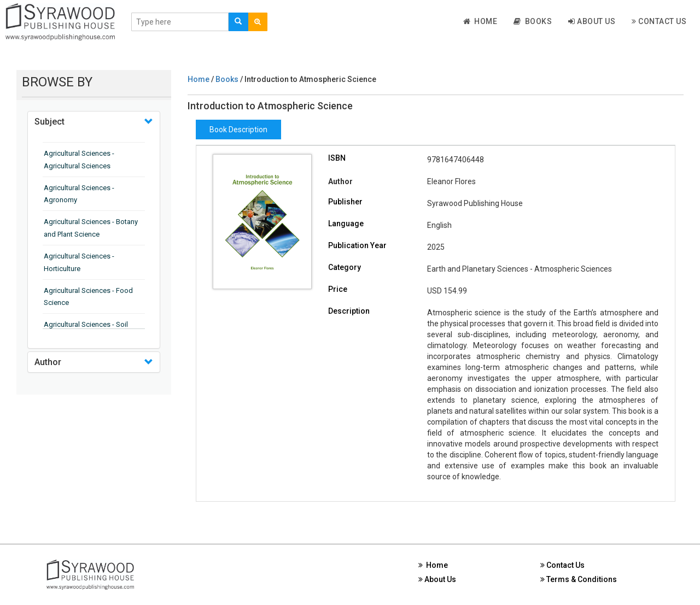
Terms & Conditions (579, 579)
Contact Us (659, 21)
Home (480, 21)
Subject (49, 122)
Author (48, 362)
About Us (592, 21)
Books (533, 21)
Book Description (238, 130)
